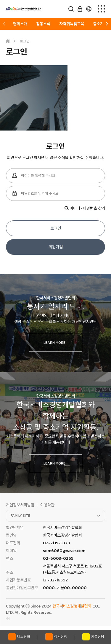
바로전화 (19, 637)
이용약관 (47, 505)
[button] (4, 24)
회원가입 (56, 247)
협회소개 (20, 24)
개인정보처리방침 (20, 505)
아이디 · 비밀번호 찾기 (85, 208)
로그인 (56, 228)
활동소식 (43, 24)
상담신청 (56, 637)
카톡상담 (93, 637)
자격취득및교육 (72, 24)
